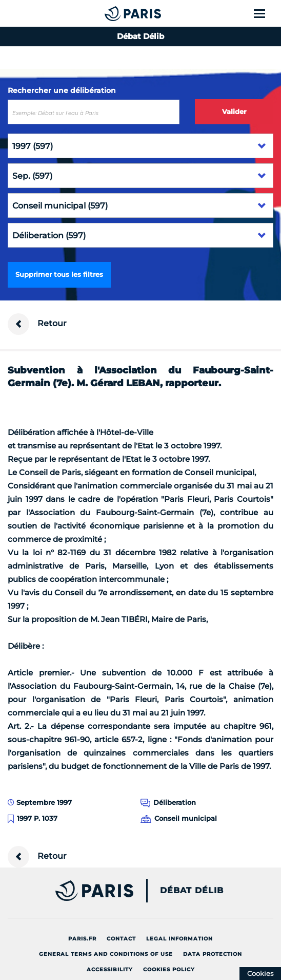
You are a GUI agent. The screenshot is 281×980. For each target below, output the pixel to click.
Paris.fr (82, 939)
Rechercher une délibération (62, 90)
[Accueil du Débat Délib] (112, 13)
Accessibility (110, 969)
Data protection (213, 954)
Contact (121, 939)
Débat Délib (192, 891)
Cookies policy (169, 969)
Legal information (179, 939)
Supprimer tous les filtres (59, 274)
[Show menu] (265, 13)
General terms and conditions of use (106, 954)
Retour (37, 324)
